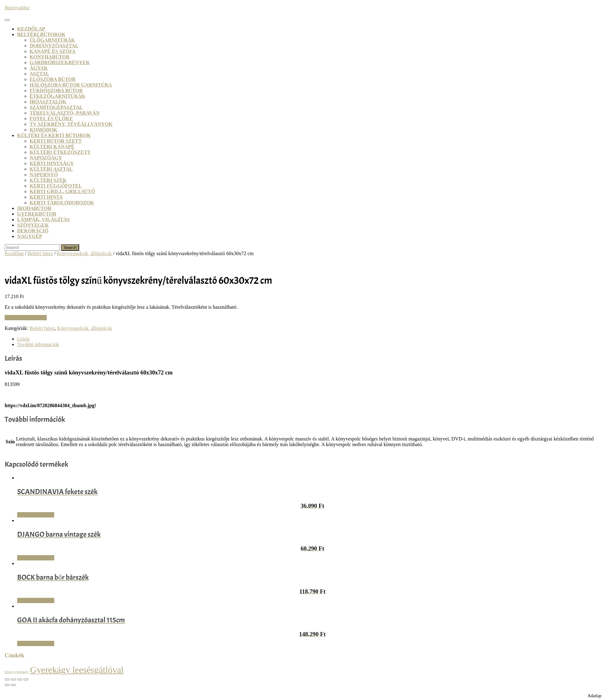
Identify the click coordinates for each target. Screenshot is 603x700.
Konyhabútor (50, 57)
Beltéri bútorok (41, 34)
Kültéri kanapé (52, 147)
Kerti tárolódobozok (62, 203)
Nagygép (30, 236)
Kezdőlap (31, 29)
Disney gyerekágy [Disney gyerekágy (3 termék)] (17, 672)
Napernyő (44, 175)
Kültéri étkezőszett (60, 152)
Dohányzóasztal (54, 46)
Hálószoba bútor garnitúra (71, 85)
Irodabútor (34, 208)
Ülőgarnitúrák (52, 40)
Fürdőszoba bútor (56, 90)
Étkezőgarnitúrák (57, 96)
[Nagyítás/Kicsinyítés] (7, 679)
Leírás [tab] (23, 339)
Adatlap (595, 696)
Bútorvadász (17, 8)
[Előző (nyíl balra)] (7, 685)
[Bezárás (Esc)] (26, 679)
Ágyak (39, 68)
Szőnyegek (33, 225)
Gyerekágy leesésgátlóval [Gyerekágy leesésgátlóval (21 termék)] (77, 670)
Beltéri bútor (40, 253)
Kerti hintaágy (52, 163)
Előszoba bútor (53, 79)
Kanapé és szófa (53, 51)
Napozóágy (46, 158)
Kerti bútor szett (56, 141)
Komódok (43, 130)
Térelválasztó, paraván (65, 113)
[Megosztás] (20, 679)
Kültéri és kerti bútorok (54, 135)
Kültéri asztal (51, 169)
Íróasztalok (48, 102)
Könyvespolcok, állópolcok (84, 253)
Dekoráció (33, 231)
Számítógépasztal (56, 107)
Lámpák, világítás (43, 219)
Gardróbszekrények (60, 62)
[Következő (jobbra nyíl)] (13, 685)
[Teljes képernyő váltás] (13, 679)
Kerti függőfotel (56, 186)
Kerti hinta (46, 197)
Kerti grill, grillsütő (62, 191)
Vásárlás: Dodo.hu (36, 515)
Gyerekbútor (37, 214)
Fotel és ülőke (51, 119)
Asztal (39, 74)
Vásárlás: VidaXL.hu (26, 318)
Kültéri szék (48, 180)
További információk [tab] (38, 344)
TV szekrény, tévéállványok (71, 124)
